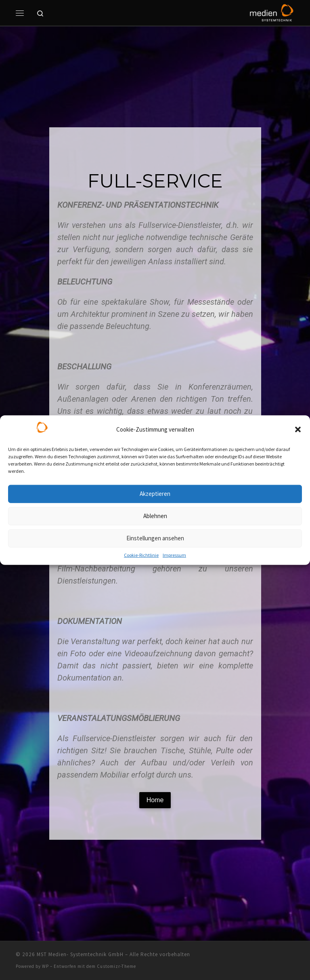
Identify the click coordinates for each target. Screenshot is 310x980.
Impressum (174, 555)
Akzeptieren (155, 494)
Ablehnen (155, 516)
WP (45, 966)
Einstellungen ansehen (155, 538)
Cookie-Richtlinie (141, 555)
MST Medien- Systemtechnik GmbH (80, 954)
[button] (298, 429)
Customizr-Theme (116, 966)
